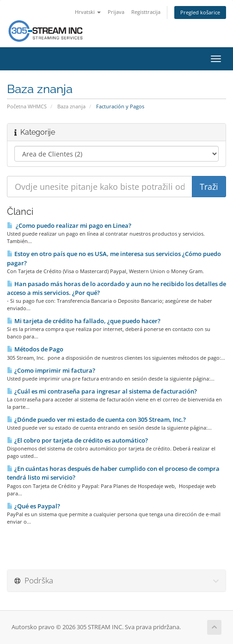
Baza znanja (71, 106)
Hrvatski (88, 12)
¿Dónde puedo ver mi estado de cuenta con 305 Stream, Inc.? (96, 419)
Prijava (116, 12)
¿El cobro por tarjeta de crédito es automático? (77, 440)
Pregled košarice (200, 12)
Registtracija (146, 12)
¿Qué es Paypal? (34, 506)
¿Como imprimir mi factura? (51, 370)
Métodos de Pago (35, 349)
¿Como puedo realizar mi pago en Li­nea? (69, 225)
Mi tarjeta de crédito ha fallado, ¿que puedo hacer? (84, 321)
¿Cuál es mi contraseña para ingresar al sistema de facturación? (102, 391)
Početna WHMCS (27, 106)
